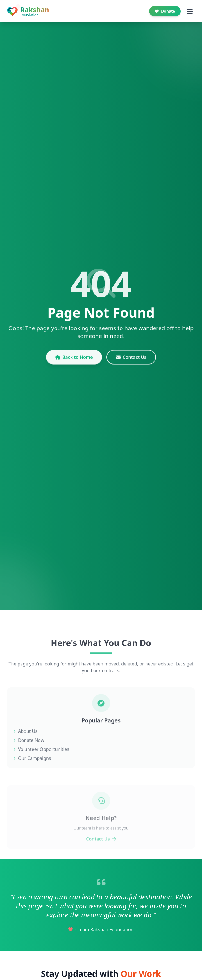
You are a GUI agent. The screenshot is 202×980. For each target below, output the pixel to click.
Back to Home (74, 362)
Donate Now (29, 752)
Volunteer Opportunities (41, 761)
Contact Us (131, 362)
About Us (25, 743)
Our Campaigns (32, 770)
